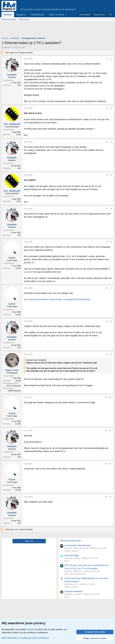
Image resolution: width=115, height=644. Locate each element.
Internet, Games (71, 587)
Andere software (71, 551)
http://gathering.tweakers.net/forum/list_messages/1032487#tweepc (57, 299)
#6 (111, 242)
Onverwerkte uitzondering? (78, 545)
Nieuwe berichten (9, 19)
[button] (67, 15)
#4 (111, 175)
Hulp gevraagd (72, 555)
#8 (111, 321)
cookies (30, 629)
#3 (111, 142)
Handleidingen (37, 15)
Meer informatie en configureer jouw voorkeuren (25, 638)
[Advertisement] (55, 30)
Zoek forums (24, 19)
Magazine (21, 15)
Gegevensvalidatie (73, 591)
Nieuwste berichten (71, 541)
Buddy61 (8, 47)
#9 (111, 354)
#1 (111, 59)
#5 (111, 209)
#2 (111, 108)
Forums (8, 15)
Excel (67, 561)
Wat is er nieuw (57, 15)
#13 (110, 497)
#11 (110, 431)
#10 (110, 397)
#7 (111, 288)
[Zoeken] (111, 15)
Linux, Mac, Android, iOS (75, 574)
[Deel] (107, 59)
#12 (110, 464)
